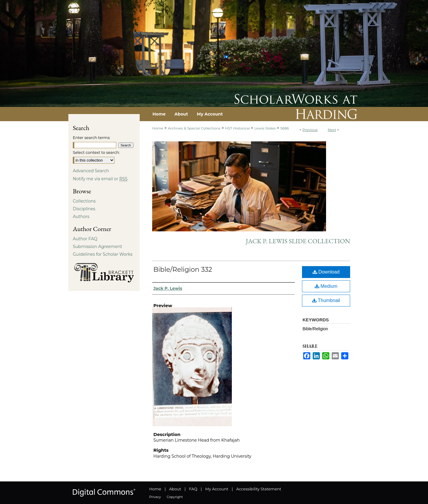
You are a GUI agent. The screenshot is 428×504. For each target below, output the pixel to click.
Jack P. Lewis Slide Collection (298, 241)
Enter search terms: (92, 138)
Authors (81, 217)
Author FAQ (85, 239)
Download (326, 272)
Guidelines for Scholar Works (103, 254)
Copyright (175, 497)
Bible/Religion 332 (183, 270)
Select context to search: (96, 152)
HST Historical (237, 128)
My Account (217, 489)
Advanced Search (91, 171)
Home (158, 128)
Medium (326, 286)
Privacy (155, 497)
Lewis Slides (265, 128)
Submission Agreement (97, 247)
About (175, 489)
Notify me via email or (100, 179)
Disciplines (84, 209)
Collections (84, 201)
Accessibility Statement (259, 489)
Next (332, 130)
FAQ (193, 489)
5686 (285, 128)
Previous (310, 130)
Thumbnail (326, 300)
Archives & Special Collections (194, 128)
